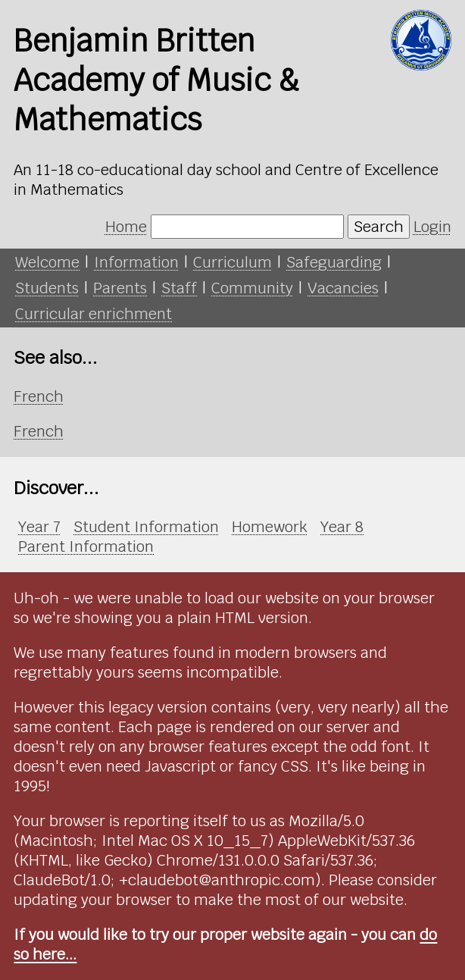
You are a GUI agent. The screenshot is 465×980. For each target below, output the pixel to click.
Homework (270, 527)
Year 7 (39, 527)
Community (252, 288)
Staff (179, 288)
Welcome (47, 262)
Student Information (146, 527)
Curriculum (232, 262)
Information (136, 262)
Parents (120, 288)
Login (432, 227)
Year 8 (342, 527)
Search (379, 227)
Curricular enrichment (94, 314)
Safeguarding (334, 262)
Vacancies (343, 288)
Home (126, 227)
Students (47, 288)
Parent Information (86, 546)
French (39, 396)
